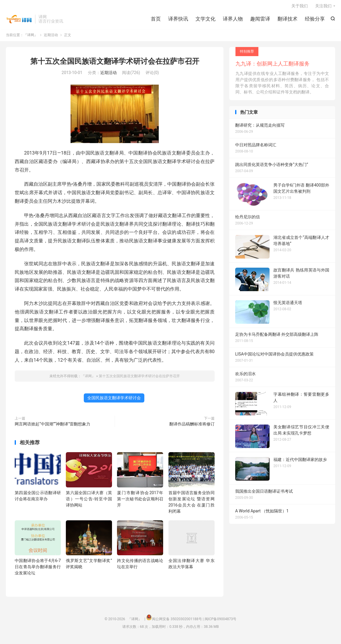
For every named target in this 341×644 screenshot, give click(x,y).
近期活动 (51, 38)
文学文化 (205, 21)
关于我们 (300, 8)
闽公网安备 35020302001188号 (177, 622)
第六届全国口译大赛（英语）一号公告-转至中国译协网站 (89, 502)
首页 (156, 21)
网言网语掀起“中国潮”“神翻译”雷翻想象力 (52, 427)
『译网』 (19, 21)
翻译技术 (287, 21)
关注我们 (323, 8)
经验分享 (315, 21)
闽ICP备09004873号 (221, 622)
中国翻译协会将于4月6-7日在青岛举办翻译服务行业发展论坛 (38, 570)
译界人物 (233, 21)
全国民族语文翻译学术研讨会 (114, 401)
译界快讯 (178, 21)
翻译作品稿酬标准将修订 (192, 427)
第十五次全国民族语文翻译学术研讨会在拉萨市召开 (115, 64)
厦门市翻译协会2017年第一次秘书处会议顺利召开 (140, 502)
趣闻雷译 (260, 21)
